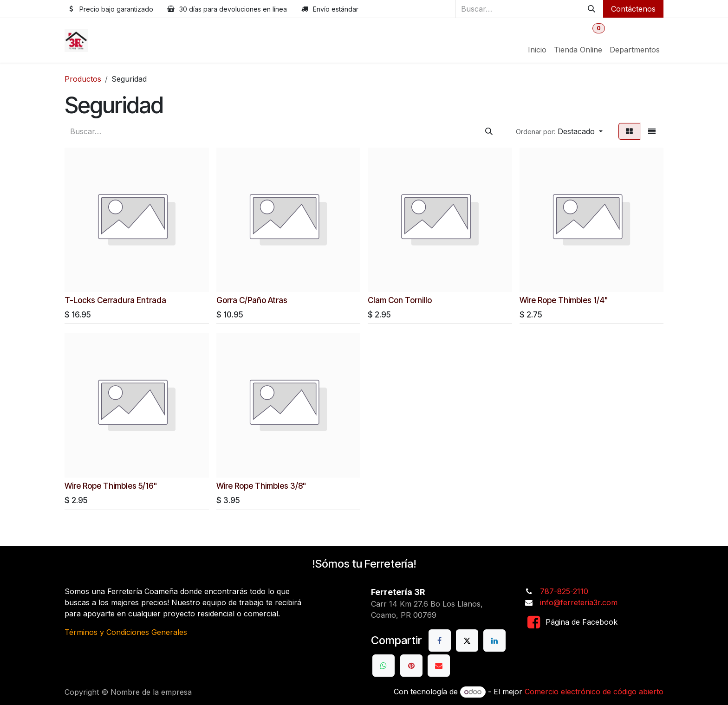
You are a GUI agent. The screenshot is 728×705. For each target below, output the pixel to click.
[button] (559, 131)
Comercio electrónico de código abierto (594, 692)
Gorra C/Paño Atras (252, 300)
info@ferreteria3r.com (579, 602)
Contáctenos (633, 9)
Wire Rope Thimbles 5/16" (111, 485)
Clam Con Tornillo (400, 300)
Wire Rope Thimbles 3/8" (261, 485)
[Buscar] (591, 9)
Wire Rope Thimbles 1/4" (564, 300)
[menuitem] (537, 50)
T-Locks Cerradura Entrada (115, 300)
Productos (83, 79)
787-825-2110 (564, 591)
